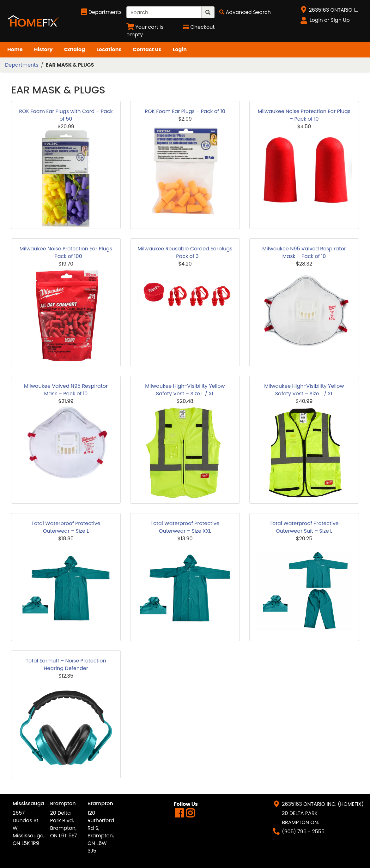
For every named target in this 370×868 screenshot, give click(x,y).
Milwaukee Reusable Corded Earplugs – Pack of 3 (185, 252)
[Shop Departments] (101, 12)
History (43, 49)
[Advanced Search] (245, 12)
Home (15, 49)
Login (180, 49)
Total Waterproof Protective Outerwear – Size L (66, 527)
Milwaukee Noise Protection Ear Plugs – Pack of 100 (66, 252)
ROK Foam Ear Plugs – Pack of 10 (185, 111)
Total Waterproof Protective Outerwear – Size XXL (185, 527)
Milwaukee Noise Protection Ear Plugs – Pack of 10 (304, 115)
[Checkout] (199, 27)
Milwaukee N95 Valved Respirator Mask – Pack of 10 (304, 252)
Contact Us (147, 49)
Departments (22, 65)
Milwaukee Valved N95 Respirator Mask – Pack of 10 (66, 390)
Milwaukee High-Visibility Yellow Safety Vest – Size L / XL (185, 390)
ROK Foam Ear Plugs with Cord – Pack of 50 (66, 115)
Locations (109, 49)
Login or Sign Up (330, 20)
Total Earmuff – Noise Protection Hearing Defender (66, 664)
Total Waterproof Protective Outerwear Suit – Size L (304, 527)
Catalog (75, 49)
